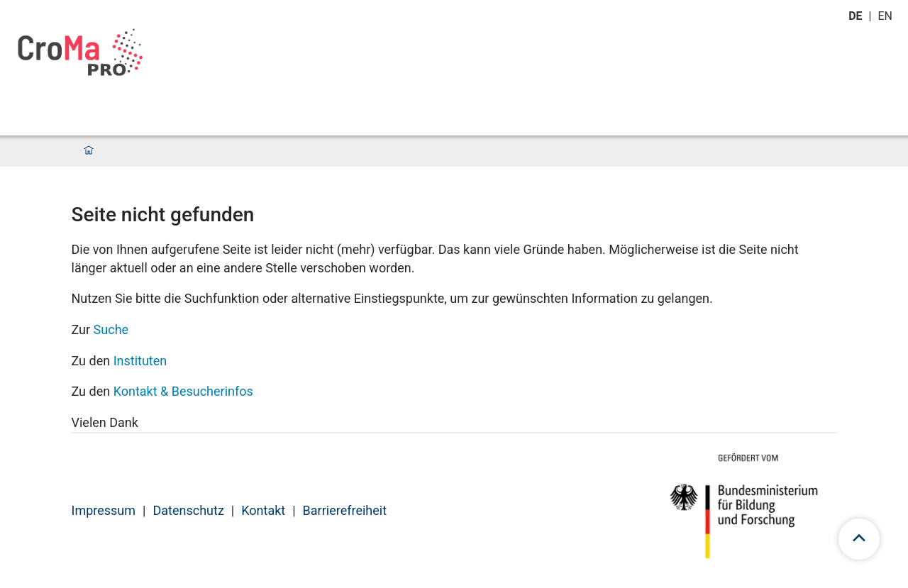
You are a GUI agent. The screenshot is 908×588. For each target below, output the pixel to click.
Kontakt (263, 510)
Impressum (104, 510)
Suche (111, 329)
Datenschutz (188, 510)
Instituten (140, 361)
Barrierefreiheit (345, 510)
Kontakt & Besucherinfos (183, 391)
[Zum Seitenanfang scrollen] (859, 539)
